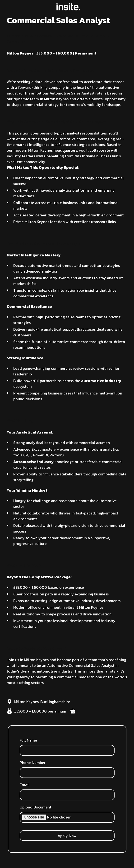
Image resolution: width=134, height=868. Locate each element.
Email (25, 785)
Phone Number (33, 763)
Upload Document (35, 807)
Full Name (28, 740)
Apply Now (67, 836)
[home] (67, 7)
